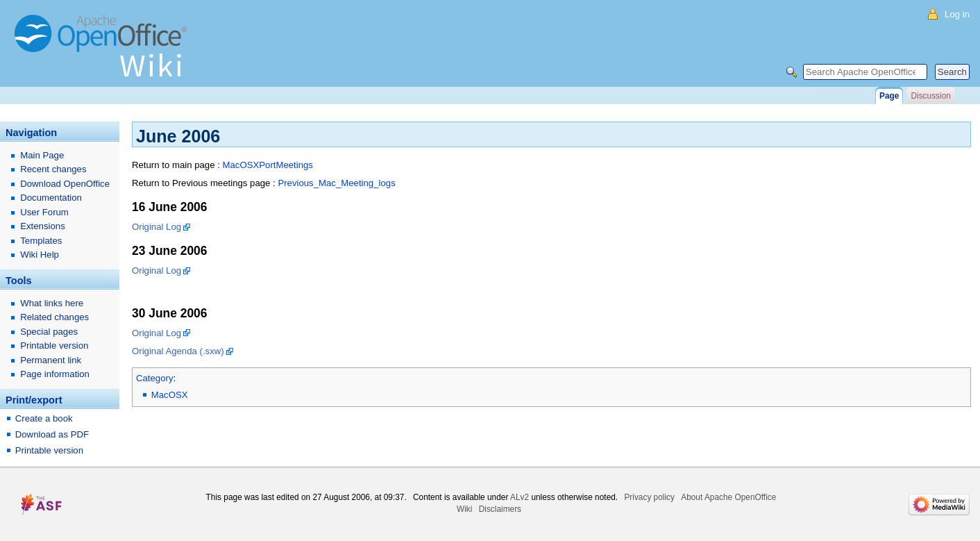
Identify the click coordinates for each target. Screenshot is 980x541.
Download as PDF (52, 434)
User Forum (44, 212)
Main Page (42, 155)
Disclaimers (500, 509)
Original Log (157, 227)
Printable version (54, 346)
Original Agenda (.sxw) (178, 351)
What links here (52, 303)
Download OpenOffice (65, 184)
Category (155, 378)
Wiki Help (40, 255)
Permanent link (51, 360)
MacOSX (170, 395)
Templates (41, 241)
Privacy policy (649, 497)
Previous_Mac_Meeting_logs (336, 183)
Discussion (930, 96)
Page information (55, 374)
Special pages (49, 332)
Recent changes (53, 169)
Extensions (43, 226)
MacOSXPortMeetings (267, 165)
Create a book (44, 418)
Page (889, 96)
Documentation (51, 198)
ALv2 (519, 497)
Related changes (54, 317)
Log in (957, 14)
